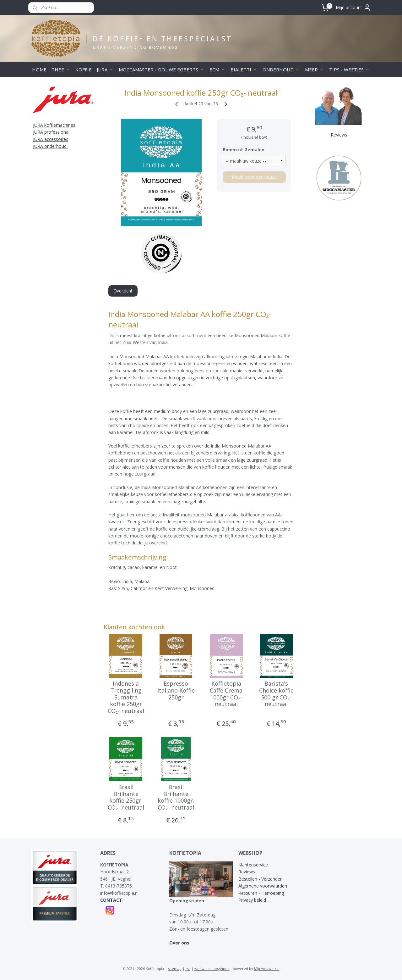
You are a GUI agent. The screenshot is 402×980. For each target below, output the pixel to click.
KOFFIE (84, 70)
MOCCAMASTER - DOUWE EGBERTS (162, 70)
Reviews (247, 872)
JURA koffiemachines (54, 125)
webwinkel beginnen (212, 969)
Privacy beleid (252, 900)
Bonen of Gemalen (243, 150)
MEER (315, 70)
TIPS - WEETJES (350, 70)
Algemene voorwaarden (263, 886)
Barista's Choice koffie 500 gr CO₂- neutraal (276, 694)
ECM (217, 70)
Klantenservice (253, 865)
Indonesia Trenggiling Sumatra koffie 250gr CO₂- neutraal (126, 697)
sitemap (175, 969)
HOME (39, 70)
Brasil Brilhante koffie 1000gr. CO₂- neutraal (176, 797)
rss (188, 969)
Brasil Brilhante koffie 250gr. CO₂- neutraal (126, 797)
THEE (61, 70)
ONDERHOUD (281, 70)
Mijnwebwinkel (267, 969)
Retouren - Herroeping (261, 893)
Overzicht (123, 291)
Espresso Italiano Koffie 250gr (176, 690)
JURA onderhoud (50, 146)
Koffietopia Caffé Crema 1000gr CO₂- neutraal (226, 694)
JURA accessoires (51, 139)
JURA (105, 70)
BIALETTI (244, 70)
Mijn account (353, 8)
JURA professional (51, 132)
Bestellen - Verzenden (261, 879)
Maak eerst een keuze (254, 177)
